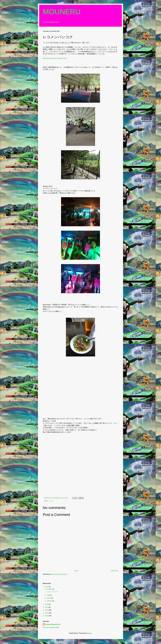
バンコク (51, 501)
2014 (47, 610)
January (50, 601)
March (49, 598)
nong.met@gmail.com (53, 624)
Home (76, 571)
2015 (47, 607)
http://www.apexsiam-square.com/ (55, 58)
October (50, 589)
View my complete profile (51, 628)
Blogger (89, 633)
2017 (47, 587)
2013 (47, 613)
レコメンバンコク (52, 592)
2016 (47, 604)
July (48, 595)
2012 (47, 616)
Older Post (114, 571)
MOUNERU (62, 12)
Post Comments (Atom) (59, 574)
